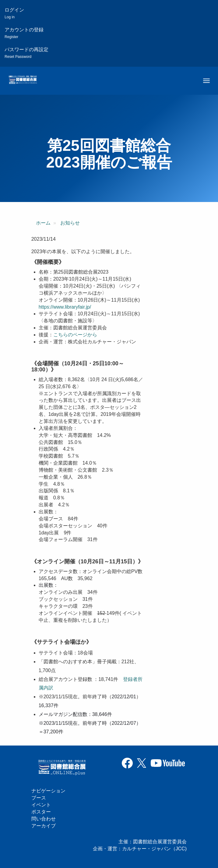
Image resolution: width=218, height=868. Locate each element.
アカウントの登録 (24, 33)
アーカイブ (44, 826)
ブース (39, 798)
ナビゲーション (48, 791)
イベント (41, 805)
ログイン (14, 13)
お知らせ (70, 223)
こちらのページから (75, 335)
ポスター (41, 812)
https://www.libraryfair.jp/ (65, 307)
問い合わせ (44, 819)
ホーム (43, 223)
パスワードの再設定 (26, 53)
